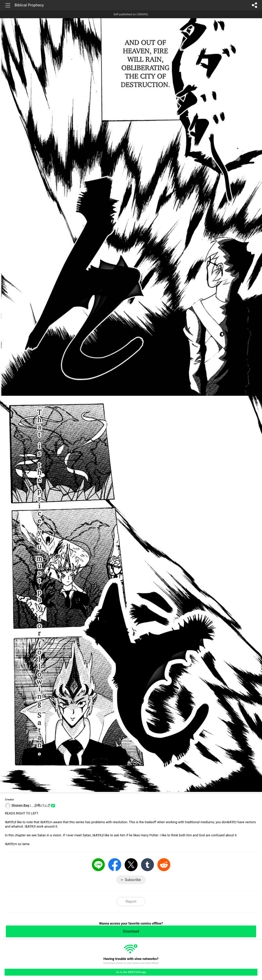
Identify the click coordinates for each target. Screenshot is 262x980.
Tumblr (147, 865)
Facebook (115, 865)
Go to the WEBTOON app (131, 972)
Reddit (164, 865)
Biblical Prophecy (29, 5)
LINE (98, 865)
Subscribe (133, 880)
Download (131, 931)
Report (131, 901)
